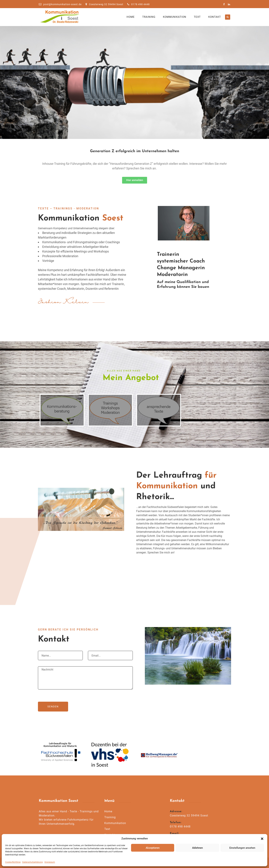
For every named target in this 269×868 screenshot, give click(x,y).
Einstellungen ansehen (242, 848)
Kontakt (215, 17)
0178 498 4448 (138, 4)
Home (131, 17)
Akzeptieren (153, 848)
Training (149, 17)
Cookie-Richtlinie (13, 862)
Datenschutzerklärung (33, 862)
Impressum (50, 862)
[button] (262, 839)
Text (197, 17)
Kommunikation (175, 17)
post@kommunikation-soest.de (60, 4)
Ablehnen (197, 848)
